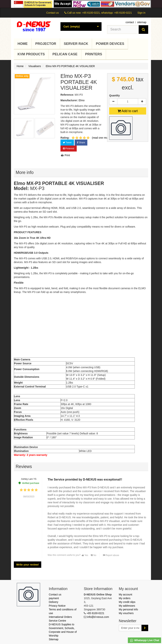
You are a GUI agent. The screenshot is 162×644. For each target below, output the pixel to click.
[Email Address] (130, 628)
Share (81, 143)
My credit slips (127, 602)
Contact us (53, 13)
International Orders (60, 617)
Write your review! (28, 565)
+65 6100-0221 (95, 613)
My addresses (127, 606)
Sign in (141, 13)
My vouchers (126, 613)
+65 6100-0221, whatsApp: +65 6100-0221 (107, 13)
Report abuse (111, 555)
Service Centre (58, 621)
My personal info (128, 609)
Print (65, 155)
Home (23, 44)
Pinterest (69, 149)
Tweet (67, 143)
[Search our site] (123, 30)
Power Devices (110, 44)
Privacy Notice (57, 606)
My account (126, 594)
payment (54, 598)
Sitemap (54, 639)
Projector (46, 44)
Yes (85, 555)
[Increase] (142, 101)
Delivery (54, 602)
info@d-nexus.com (98, 617)
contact (130, 22)
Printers (94, 54)
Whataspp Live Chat (144, 640)
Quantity (115, 95)
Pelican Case (65, 54)
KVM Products (31, 54)
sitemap (142, 22)
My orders (125, 598)
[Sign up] (145, 628)
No (94, 555)
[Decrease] (113, 101)
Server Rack (76, 44)
